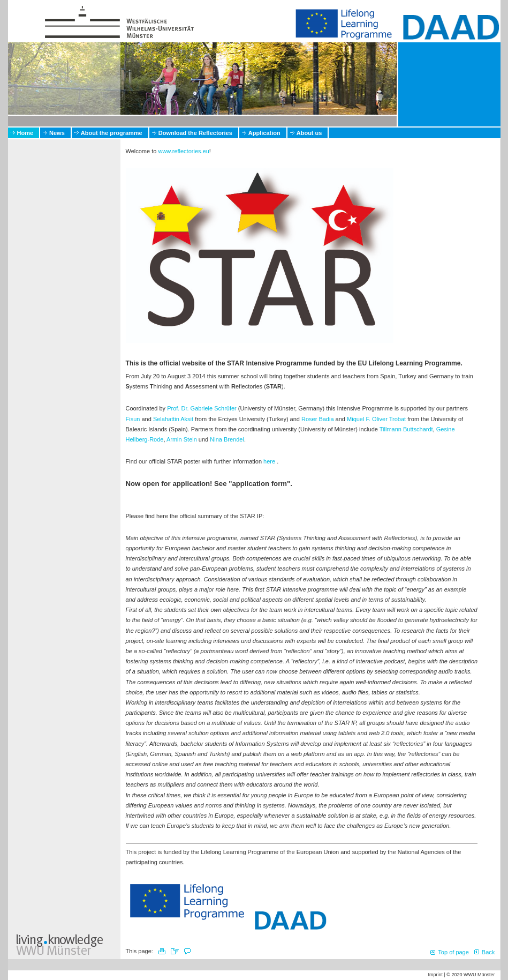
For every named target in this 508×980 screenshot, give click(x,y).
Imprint (435, 975)
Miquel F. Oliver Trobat (376, 419)
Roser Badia (318, 419)
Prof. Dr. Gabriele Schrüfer (202, 408)
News (57, 133)
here (269, 461)
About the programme (112, 133)
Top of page (453, 952)
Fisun (133, 419)
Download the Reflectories (195, 133)
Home (25, 133)
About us (309, 133)
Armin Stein (182, 439)
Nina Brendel (227, 439)
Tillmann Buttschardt (406, 429)
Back (488, 952)
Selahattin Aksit (173, 419)
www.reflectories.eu (183, 151)
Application (264, 133)
